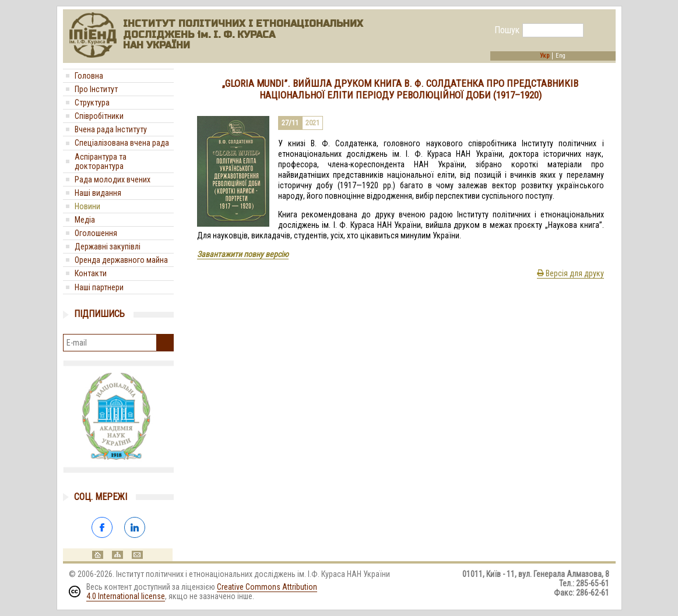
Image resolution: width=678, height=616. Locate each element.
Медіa (85, 220)
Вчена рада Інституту (111, 129)
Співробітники (99, 116)
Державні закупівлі (108, 247)
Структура (92, 103)
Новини (87, 206)
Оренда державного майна (121, 260)
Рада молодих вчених (113, 179)
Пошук (507, 30)
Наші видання (98, 193)
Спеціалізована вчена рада (122, 143)
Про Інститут (96, 89)
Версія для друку (570, 273)
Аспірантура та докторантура (101, 161)
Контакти (91, 273)
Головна (89, 76)
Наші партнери (99, 287)
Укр (544, 56)
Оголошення (96, 233)
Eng (561, 56)
